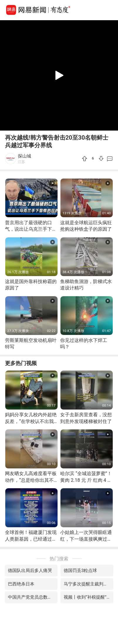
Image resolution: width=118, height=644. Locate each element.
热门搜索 (59, 559)
